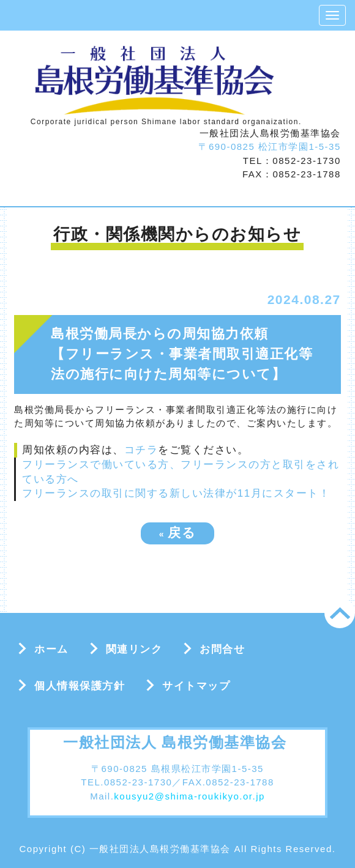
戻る (178, 532)
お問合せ (222, 649)
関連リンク (134, 649)
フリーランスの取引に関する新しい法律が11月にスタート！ (176, 493)
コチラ (141, 450)
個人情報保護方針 (80, 686)
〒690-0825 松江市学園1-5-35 (269, 147)
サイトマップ (196, 686)
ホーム (51, 649)
